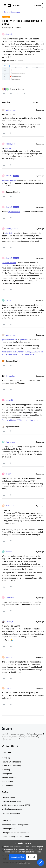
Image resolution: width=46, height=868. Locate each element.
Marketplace (7, 774)
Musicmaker (10, 442)
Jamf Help (6, 758)
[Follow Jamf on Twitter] (3, 746)
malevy (8, 688)
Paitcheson (10, 506)
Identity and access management (15, 825)
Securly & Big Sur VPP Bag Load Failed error (20, 420)
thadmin (9, 300)
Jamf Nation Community (11, 766)
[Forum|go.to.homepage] (14, 5)
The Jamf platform (9, 797)
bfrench (9, 657)
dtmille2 (9, 34)
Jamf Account (7, 785)
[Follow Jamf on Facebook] (22, 746)
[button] (5, 6)
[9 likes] (13, 89)
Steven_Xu (10, 622)
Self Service (7, 821)
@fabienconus (14, 212)
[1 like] (11, 192)
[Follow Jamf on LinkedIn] (8, 746)
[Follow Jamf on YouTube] (12, 746)
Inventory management (11, 813)
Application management (12, 809)
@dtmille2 (8, 148)
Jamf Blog (6, 770)
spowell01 (10, 400)
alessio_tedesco (12, 144)
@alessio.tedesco (9, 180)
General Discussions (12, 12)
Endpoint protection (10, 829)
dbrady (8, 474)
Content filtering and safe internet (15, 837)
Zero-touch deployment (11, 801)
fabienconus (11, 110)
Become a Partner (9, 778)
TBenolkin (10, 597)
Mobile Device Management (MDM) (16, 805)
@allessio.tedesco (9, 339)
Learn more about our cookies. (29, 852)
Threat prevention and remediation (16, 833)
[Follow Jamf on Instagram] (17, 746)
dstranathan (10, 376)
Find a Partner (7, 782)
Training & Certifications (11, 762)
